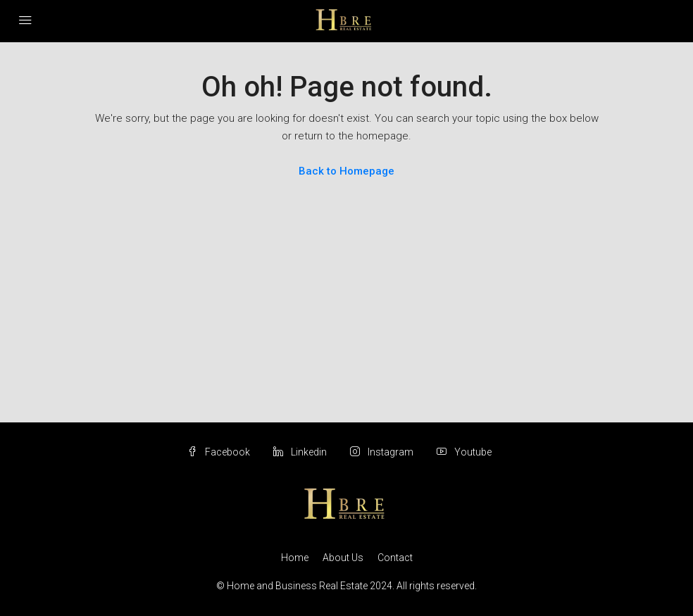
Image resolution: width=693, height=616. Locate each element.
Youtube (464, 452)
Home (295, 558)
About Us (343, 558)
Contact (395, 558)
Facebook (220, 452)
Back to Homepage (346, 171)
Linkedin (301, 452)
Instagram (383, 452)
